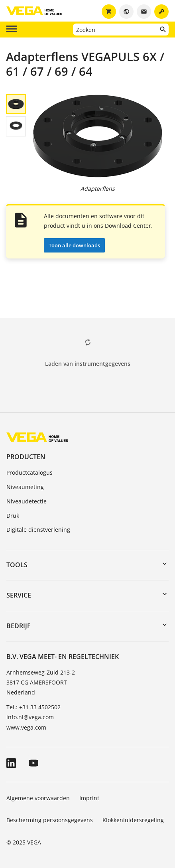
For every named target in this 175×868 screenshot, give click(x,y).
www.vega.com (26, 727)
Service (19, 595)
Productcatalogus (29, 472)
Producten (26, 457)
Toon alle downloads (74, 245)
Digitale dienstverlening (38, 530)
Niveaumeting (25, 487)
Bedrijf (19, 626)
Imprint (89, 798)
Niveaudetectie (27, 501)
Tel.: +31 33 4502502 (33, 707)
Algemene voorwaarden (38, 798)
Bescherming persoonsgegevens (50, 820)
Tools (17, 565)
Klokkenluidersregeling (133, 820)
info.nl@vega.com (30, 717)
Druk (13, 516)
